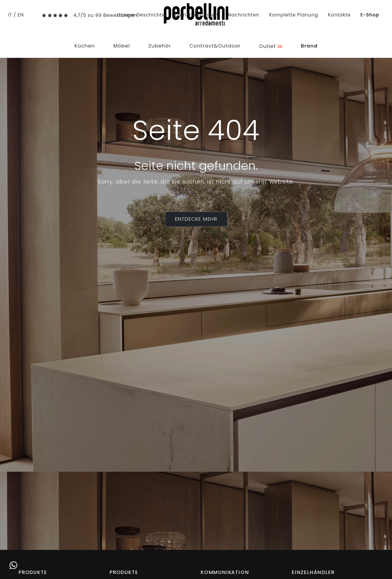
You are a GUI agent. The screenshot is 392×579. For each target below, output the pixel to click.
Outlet (270, 46)
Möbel (122, 46)
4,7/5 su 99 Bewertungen (105, 15)
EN (21, 15)
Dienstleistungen (197, 15)
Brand (309, 46)
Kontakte (339, 15)
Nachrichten (243, 15)
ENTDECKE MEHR (196, 219)
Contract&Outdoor (215, 46)
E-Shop (370, 15)
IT (10, 15)
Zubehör (159, 46)
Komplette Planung (294, 15)
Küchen (85, 46)
